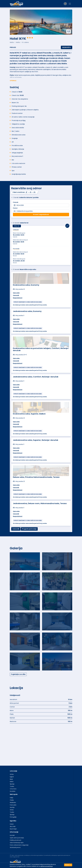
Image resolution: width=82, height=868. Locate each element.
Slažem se (68, 865)
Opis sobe (16, 293)
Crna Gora (13, 789)
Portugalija (13, 817)
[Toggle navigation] (70, 4)
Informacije (14, 832)
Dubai (12, 824)
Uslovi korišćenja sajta (17, 843)
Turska (12, 786)
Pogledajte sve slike (18, 674)
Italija (11, 798)
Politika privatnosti (16, 840)
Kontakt (12, 835)
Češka (12, 800)
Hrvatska (13, 791)
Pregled (13, 47)
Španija (12, 784)
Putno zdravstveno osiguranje (19, 845)
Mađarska (13, 803)
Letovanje (14, 771)
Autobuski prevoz (15, 847)
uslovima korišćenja (46, 866)
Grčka (12, 774)
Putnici (15, 208)
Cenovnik (16, 295)
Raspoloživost (18, 298)
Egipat (12, 777)
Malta (12, 782)
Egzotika (13, 821)
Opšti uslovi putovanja (17, 838)
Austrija (12, 807)
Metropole (14, 794)
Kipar (11, 779)
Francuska (13, 805)
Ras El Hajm (13, 829)
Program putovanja (29, 529)
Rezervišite (67, 47)
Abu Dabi (13, 826)
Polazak (16, 202)
